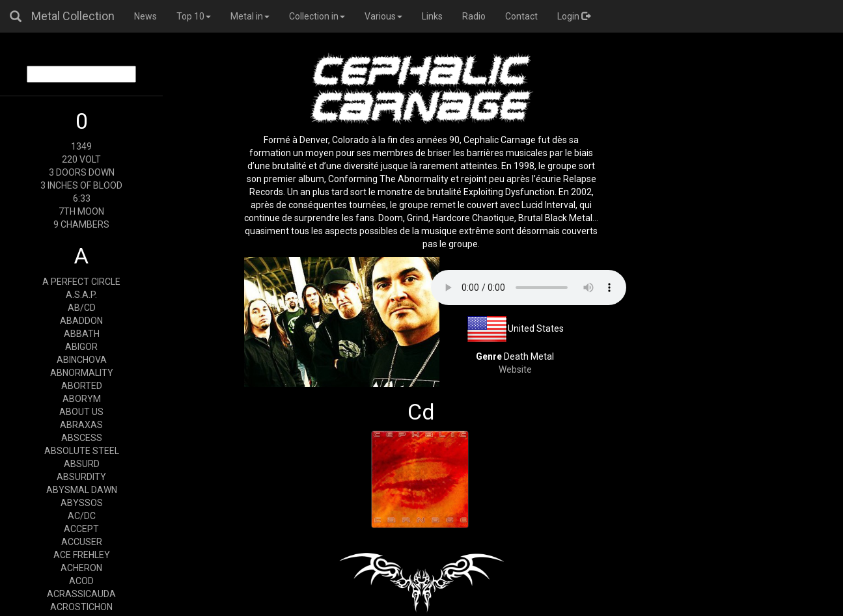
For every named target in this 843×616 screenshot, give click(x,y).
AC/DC (82, 516)
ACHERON (81, 568)
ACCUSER (82, 542)
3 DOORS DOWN (82, 172)
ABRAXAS (81, 425)
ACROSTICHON (81, 607)
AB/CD (82, 308)
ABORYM (82, 399)
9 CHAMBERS (81, 224)
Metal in (250, 16)
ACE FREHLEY (82, 555)
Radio (474, 16)
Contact (521, 16)
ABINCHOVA (82, 360)
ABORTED (82, 386)
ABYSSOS (82, 503)
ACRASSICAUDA (81, 594)
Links (432, 16)
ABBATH (82, 334)
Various (383, 16)
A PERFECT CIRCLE (81, 282)
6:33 (82, 198)
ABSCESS (82, 438)
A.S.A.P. (81, 295)
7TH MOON (81, 211)
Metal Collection (73, 16)
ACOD (81, 581)
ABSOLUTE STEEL (82, 451)
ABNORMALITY (82, 373)
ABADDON (81, 321)
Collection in (317, 16)
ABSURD (82, 464)
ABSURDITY (81, 477)
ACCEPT (81, 529)
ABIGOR (81, 347)
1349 (81, 146)
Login (574, 16)
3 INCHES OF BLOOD (81, 185)
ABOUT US (81, 412)
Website (515, 369)
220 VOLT (81, 159)
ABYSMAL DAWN (82, 490)
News (145, 16)
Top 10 (194, 16)
